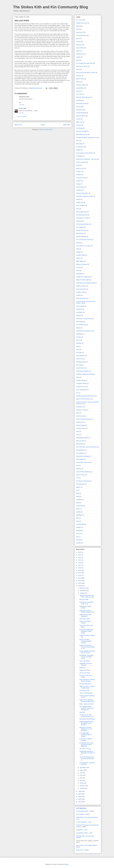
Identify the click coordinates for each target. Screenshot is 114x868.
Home (43, 125)
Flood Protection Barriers (83, 419)
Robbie (21, 108)
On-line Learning (81, 162)
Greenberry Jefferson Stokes (85, 196)
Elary (78, 413)
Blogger (66, 864)
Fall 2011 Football (81, 131)
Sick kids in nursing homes (84, 319)
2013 (80, 575)
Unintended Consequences (84, 331)
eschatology (80, 506)
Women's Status (81, 85)
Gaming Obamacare (85, 684)
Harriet (78, 199)
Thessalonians (80, 484)
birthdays (79, 343)
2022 (80, 555)
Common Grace (81, 178)
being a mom (80, 168)
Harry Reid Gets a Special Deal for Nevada (87, 680)
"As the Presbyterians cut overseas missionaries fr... (87, 759)
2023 (80, 552)
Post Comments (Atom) (46, 130)
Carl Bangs (79, 128)
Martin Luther (80, 79)
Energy (78, 184)
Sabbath (79, 315)
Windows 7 (83, 668)
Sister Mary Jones (85, 619)
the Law (78, 534)
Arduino (78, 258)
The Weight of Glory (82, 833)
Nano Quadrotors (81, 298)
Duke (78, 51)
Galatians (79, 190)
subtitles (79, 527)
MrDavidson (80, 444)
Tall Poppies (80, 322)
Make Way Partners (82, 134)
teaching (79, 530)
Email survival (80, 416)
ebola (78, 503)
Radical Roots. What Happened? (85, 615)
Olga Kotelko (80, 459)
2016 (80, 568)
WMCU (78, 82)
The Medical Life (81, 325)
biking (78, 496)
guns (78, 38)
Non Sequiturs (80, 453)
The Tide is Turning (85, 749)
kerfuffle (78, 512)
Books (78, 26)
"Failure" (79, 171)
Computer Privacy (81, 383)
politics (78, 243)
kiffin (77, 518)
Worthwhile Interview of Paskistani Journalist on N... (87, 753)
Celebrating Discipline (83, 371)
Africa (78, 141)
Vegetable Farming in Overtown (86, 664)
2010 (80, 583)
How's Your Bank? (85, 661)
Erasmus (79, 76)
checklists (79, 500)
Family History (80, 187)
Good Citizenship (81, 289)
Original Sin (80, 830)
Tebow (78, 69)
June (81, 775)
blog (77, 346)
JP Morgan (79, 156)
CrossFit (79, 181)
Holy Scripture (80, 814)
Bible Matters (80, 261)
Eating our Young (81, 410)
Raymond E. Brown (82, 66)
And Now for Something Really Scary (86, 603)
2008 (80, 791)
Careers (78, 267)
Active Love (80, 359)
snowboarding (80, 524)
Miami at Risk (80, 441)
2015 (80, 570)
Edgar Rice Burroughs (83, 280)
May (81, 778)
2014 (80, 573)
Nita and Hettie (84, 600)
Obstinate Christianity (82, 456)
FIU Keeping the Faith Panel (84, 63)
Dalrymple (79, 274)
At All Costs (80, 850)
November (83, 591)
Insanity (78, 295)
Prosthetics (79, 312)
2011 (80, 581)
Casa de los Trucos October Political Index (87, 611)
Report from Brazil (85, 670)
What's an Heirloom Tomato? (85, 622)
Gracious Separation (82, 193)
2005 (80, 799)
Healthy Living (80, 292)
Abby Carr (79, 122)
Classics (79, 175)
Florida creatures (81, 286)
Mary (86, 830)
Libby (78, 435)
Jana (78, 819)
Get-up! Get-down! (85, 673)
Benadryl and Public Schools (85, 607)
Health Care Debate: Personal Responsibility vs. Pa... (87, 647)
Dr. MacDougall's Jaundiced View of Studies (85, 735)
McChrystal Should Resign (87, 719)
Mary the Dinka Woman (83, 97)
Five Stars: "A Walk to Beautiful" (86, 740)
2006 (80, 797)
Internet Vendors (81, 428)
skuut (78, 521)
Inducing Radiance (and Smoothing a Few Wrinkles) (86, 723)
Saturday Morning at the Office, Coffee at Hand (87, 596)
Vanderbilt (79, 334)
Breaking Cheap (81, 362)
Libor (78, 209)
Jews (78, 431)
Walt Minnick (80, 233)
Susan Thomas (81, 475)
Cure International (81, 390)
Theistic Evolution (81, 230)
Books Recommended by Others (86, 73)
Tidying (78, 328)
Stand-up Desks (81, 116)
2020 (80, 560)
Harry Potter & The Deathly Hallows (87, 845)
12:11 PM (21, 105)
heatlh (78, 509)
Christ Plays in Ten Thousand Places (87, 817)
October (82, 593)
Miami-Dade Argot (81, 212)
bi (77, 490)
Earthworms (80, 407)
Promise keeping (81, 113)
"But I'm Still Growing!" (86, 693)
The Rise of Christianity (83, 481)
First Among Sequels (82, 811)
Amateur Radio (81, 255)
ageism (78, 487)
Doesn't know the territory (84, 399)
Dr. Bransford (80, 147)
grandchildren (80, 88)
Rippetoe (79, 469)
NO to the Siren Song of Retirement (87, 447)
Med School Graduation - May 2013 (87, 159)
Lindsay (78, 838)
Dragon (78, 150)
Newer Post (18, 125)
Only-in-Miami (80, 306)
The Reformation (81, 35)
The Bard (79, 221)
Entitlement (79, 54)
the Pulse (79, 353)
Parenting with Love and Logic (85, 836)
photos (78, 91)
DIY (77, 393)
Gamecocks (80, 422)
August (82, 770)
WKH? (78, 340)
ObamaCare (80, 110)
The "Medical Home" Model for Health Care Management (87, 708)
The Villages (80, 227)
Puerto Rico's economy (83, 462)
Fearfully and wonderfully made (85, 283)
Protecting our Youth (82, 218)
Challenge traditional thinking (85, 374)
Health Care (80, 202)
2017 (80, 565)
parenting (79, 100)
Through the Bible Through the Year (87, 138)
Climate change (81, 380)
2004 (80, 802)
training (78, 540)
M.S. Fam (79, 20)
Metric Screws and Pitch (87, 704)
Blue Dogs (79, 144)
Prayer (78, 165)
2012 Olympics (81, 356)
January (82, 788)
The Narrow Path (84, 690)
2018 (80, 563)
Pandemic (79, 309)
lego (77, 60)
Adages (78, 252)
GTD (78, 29)
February (83, 786)
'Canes (78, 42)
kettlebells (79, 515)
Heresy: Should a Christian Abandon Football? (86, 641)
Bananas (79, 45)
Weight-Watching (81, 236)
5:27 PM (21, 113)
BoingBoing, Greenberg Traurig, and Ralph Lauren (86, 657)
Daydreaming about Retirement (85, 396)
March (82, 783)
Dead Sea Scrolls (81, 103)
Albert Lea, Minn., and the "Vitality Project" (87, 687)
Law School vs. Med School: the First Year (86, 716)
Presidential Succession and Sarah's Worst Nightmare (86, 745)
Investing (79, 107)
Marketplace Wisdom (82, 438)
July (81, 773)
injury (78, 349)
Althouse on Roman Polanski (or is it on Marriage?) (86, 729)
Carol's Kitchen (81, 368)
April (81, 780)
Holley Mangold (81, 425)
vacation (79, 543)
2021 (80, 557)
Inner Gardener (81, 206)
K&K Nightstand (81, 808)
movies (78, 119)
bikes (78, 493)
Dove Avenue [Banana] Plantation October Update (86, 631)
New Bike (82, 712)
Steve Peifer (80, 48)
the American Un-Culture (83, 246)
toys (77, 537)
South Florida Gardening (83, 472)
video (78, 249)
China (78, 377)
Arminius (79, 125)
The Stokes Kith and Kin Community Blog (51, 7)
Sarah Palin (80, 32)
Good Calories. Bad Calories (85, 153)
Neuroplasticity (80, 450)
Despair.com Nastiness (83, 277)
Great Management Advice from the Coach (87, 652)
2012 (80, 578)
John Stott (79, 94)
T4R (77, 478)
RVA (77, 466)
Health (78, 57)
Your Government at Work (84, 240)
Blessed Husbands (82, 264)
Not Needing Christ (82, 215)
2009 (80, 586)
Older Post (67, 125)
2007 (80, 794)
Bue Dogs (79, 365)
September (83, 768)
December (83, 588)
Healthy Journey (81, 23)
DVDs (78, 271)
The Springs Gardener (83, 224)
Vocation (79, 337)
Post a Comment (22, 117)
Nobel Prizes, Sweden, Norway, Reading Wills (87, 701)
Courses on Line (81, 387)
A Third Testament (81, 822)
